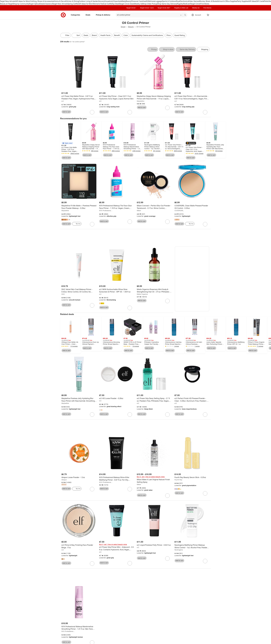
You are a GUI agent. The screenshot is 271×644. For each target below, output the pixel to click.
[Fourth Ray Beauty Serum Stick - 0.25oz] (192, 478)
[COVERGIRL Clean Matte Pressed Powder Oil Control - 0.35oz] (192, 207)
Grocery (101, 1)
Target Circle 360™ (164, 8)
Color (126, 35)
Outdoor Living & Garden (88, 1)
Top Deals (116, 4)
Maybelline (141, 101)
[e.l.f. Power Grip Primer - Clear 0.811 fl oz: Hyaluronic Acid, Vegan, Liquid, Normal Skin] (117, 97)
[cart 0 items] (208, 15)
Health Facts (105, 35)
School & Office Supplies (227, 1)
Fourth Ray (178, 480)
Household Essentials (113, 1)
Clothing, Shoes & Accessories (42, 1)
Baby (124, 1)
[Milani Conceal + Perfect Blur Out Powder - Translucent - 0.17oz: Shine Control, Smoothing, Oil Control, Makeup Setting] (154, 207)
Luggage (158, 1)
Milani (139, 211)
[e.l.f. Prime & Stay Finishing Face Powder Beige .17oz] (79, 547)
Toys (178, 1)
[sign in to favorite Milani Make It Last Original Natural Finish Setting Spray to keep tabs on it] (167, 496)
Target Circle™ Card (147, 8)
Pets (266, 1)
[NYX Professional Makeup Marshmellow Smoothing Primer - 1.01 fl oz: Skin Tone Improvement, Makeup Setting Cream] (79, 628)
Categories (76, 15)
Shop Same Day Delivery (167, 4)
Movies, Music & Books (208, 1)
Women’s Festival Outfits (102, 4)
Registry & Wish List (181, 8)
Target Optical (34, 4)
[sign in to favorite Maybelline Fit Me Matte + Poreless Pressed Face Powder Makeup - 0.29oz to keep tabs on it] (92, 224)
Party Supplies (243, 1)
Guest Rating (180, 35)
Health (145, 1)
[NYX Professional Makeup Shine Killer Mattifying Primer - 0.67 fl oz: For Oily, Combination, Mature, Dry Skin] (117, 479)
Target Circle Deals (127, 4)
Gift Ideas (252, 1)
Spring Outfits (73, 4)
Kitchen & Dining (72, 1)
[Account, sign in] (197, 15)
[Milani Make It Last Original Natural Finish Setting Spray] (154, 481)
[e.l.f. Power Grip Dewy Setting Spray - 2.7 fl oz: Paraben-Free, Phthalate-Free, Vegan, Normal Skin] (154, 400)
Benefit (117, 35)
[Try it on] (77, 224)
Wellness (151, 1)
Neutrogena (179, 550)
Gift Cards (260, 1)
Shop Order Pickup (150, 4)
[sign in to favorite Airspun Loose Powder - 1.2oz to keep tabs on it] (92, 489)
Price (169, 35)
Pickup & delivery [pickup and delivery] (104, 15)
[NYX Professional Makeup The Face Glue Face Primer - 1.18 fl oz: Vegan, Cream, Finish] (117, 207)
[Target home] (63, 15)
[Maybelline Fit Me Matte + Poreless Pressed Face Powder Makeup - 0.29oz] (79, 207)
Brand (94, 35)
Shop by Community (21, 4)
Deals (42, 4)
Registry (180, 4)
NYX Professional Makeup (106, 211)
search (185, 15)
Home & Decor (60, 1)
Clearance (48, 4)
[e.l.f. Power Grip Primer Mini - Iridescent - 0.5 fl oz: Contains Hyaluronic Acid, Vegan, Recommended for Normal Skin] (117, 549)
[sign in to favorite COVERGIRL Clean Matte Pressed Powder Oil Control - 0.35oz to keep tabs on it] (205, 224)
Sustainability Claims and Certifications (147, 35)
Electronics (184, 1)
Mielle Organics (142, 294)
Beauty (129, 1)
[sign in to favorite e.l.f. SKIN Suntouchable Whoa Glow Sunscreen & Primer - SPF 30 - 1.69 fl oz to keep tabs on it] (130, 308)
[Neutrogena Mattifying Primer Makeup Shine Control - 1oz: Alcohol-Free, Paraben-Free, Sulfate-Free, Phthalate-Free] (192, 547)
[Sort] (76, 35)
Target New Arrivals (8, 1)
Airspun (64, 480)
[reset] (181, 15)
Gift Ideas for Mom (23, 1)
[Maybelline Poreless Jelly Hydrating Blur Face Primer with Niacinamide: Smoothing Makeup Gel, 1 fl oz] (79, 400)
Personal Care (137, 1)
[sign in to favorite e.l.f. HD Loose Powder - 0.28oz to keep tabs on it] (130, 415)
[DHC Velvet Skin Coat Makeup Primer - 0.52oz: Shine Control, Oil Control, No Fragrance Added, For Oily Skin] (79, 291)
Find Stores (205, 4)
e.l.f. (63, 101)
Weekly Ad (138, 4)
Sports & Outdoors (169, 1)
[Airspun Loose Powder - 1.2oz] (79, 478)
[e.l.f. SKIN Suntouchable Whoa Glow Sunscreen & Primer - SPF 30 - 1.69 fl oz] (117, 291)
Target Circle (195, 4)
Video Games (194, 1)
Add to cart (66, 112)
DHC (63, 294)
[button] (67, 143)
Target (123, 27)
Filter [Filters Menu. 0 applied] (66, 35)
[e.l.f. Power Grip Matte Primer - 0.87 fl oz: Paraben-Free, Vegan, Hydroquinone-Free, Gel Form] (79, 97)
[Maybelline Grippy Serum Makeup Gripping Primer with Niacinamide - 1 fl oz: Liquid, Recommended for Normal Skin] (154, 97)
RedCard (187, 4)
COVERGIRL (179, 211)
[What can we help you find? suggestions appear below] (151, 15)
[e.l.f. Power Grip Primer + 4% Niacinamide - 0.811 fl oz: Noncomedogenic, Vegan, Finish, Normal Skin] (192, 97)
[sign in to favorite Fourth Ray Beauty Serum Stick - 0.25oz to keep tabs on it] (205, 494)
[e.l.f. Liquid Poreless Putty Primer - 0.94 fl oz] (154, 545)
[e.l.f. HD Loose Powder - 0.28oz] (117, 399)
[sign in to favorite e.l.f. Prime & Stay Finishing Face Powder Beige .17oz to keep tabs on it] (92, 564)
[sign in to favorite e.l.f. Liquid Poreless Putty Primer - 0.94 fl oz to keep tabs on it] (167, 559)
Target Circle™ (131, 8)
